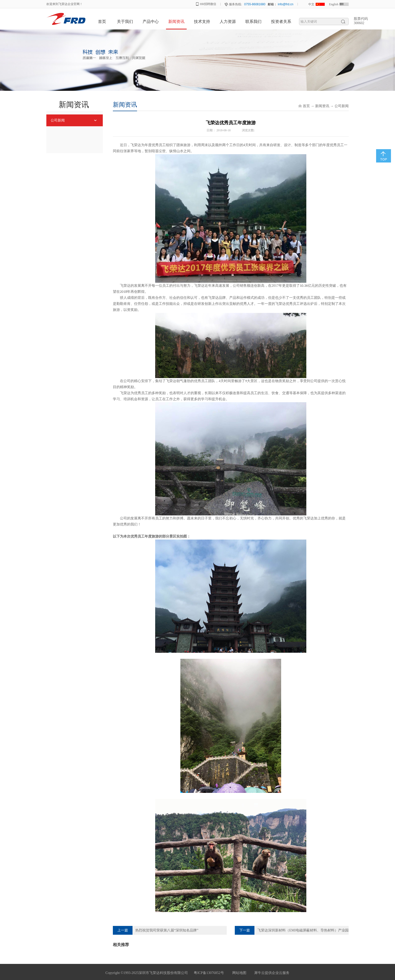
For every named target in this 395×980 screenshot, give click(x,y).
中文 (311, 4)
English (334, 4)
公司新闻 (342, 106)
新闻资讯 (322, 106)
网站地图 (238, 973)
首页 (102, 22)
